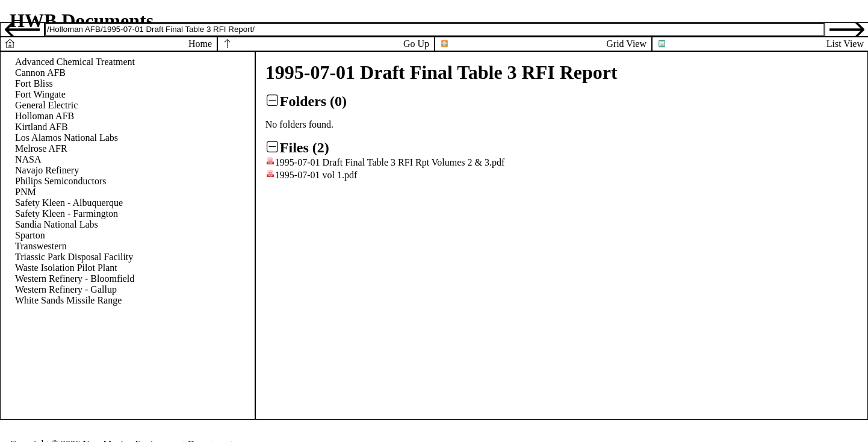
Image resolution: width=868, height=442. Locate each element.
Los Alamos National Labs (67, 138)
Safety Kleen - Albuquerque (69, 203)
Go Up (416, 44)
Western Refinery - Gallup (66, 289)
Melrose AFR (41, 148)
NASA (28, 159)
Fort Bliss (34, 83)
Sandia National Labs (57, 224)
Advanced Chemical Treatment (75, 62)
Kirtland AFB (42, 127)
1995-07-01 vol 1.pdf (316, 175)
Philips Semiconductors (61, 181)
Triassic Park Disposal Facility (74, 257)
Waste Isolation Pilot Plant (66, 268)
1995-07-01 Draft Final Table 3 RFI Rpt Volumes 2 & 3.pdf (390, 162)
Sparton (30, 235)
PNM (26, 192)
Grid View (626, 44)
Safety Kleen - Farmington (67, 213)
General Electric (46, 105)
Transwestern (41, 246)
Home (200, 44)
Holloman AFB (45, 116)
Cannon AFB (40, 73)
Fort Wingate (40, 94)
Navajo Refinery (47, 170)
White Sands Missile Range (68, 300)
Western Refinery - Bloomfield (75, 279)
